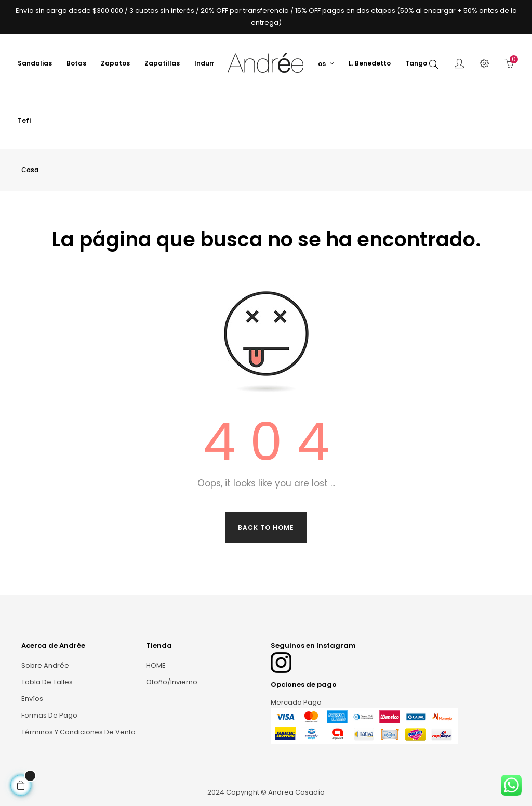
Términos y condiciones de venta (78, 732)
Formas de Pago (49, 715)
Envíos (32, 699)
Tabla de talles (47, 682)
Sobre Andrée (45, 665)
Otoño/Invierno (172, 682)
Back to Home (266, 528)
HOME (156, 665)
